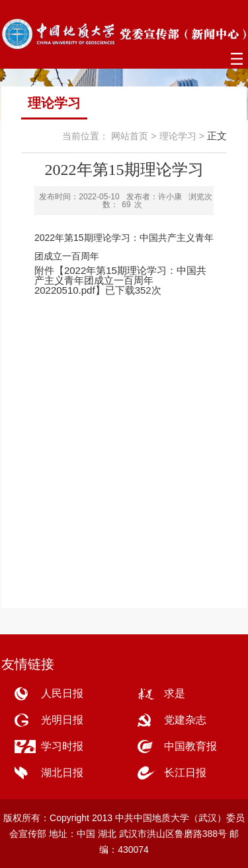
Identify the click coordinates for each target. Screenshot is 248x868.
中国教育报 (190, 746)
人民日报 (62, 693)
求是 (175, 693)
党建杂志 (185, 720)
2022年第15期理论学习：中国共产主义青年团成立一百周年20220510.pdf (120, 280)
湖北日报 (62, 773)
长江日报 (185, 773)
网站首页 (130, 136)
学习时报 (62, 746)
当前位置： (85, 136)
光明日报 (62, 720)
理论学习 (178, 136)
